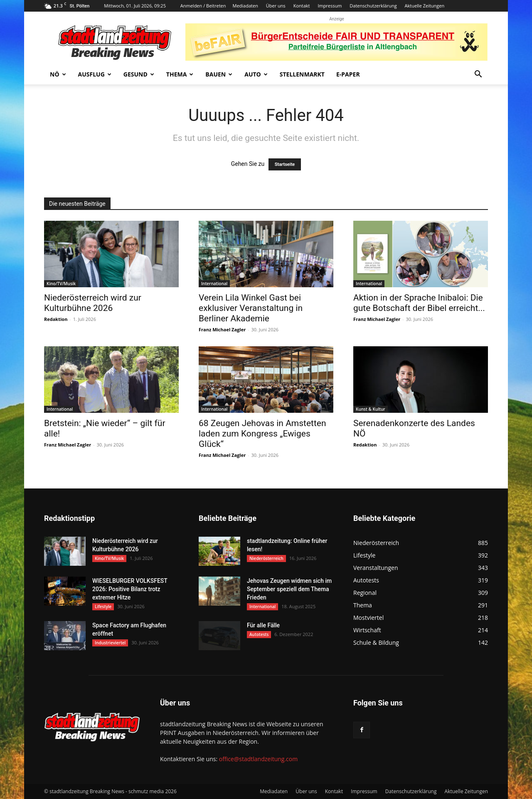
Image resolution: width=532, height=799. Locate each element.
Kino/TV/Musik (61, 284)
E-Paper (348, 74)
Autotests (259, 634)
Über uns (276, 6)
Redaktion (56, 319)
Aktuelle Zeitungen (425, 6)
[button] (478, 75)
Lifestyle (103, 607)
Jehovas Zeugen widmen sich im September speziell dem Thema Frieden (289, 589)
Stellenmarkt (302, 74)
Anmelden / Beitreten (203, 6)
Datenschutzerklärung (373, 6)
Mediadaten (245, 6)
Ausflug (95, 74)
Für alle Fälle (263, 625)
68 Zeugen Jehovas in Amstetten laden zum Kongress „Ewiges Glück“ (262, 434)
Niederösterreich (266, 558)
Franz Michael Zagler (222, 329)
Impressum (330, 6)
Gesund (139, 74)
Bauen (219, 74)
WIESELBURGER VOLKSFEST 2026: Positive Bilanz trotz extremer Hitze (130, 589)
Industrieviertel (110, 643)
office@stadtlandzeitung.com (258, 759)
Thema (180, 74)
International (214, 284)
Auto (256, 74)
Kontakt (302, 6)
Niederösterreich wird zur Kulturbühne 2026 (93, 303)
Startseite (285, 164)
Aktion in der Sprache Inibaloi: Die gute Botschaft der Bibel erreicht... (419, 303)
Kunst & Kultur (371, 409)
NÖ (58, 74)
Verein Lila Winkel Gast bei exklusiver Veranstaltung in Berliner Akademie (251, 308)
